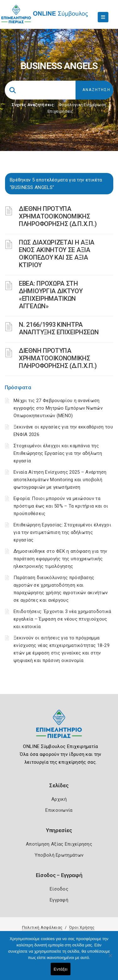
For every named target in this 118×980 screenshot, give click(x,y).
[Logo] (59, 729)
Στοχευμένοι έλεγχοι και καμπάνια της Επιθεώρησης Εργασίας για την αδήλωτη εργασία (58, 453)
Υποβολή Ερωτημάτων (59, 855)
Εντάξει (61, 969)
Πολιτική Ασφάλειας (42, 927)
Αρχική (59, 799)
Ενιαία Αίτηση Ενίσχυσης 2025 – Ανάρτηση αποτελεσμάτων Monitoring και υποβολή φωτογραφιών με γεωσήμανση (60, 480)
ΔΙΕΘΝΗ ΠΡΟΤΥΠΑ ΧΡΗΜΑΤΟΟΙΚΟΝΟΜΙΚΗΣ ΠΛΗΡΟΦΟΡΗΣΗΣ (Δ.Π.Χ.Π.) (58, 216)
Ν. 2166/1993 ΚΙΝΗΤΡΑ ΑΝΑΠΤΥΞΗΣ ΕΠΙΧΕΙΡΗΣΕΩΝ (59, 328)
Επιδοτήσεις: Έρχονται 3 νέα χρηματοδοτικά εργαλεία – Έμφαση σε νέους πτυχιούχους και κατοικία (62, 619)
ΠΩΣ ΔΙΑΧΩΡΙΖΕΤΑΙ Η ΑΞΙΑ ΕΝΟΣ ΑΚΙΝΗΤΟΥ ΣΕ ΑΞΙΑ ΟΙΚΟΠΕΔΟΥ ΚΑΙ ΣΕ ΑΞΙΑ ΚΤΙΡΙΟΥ (57, 254)
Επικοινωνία (59, 810)
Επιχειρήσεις (60, 111)
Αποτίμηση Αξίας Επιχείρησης (59, 844)
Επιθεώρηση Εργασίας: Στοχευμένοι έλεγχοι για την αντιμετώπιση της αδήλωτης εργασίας (62, 532)
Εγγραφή (59, 900)
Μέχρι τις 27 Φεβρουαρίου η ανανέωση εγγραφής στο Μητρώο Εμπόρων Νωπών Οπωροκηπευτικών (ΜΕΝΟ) (58, 408)
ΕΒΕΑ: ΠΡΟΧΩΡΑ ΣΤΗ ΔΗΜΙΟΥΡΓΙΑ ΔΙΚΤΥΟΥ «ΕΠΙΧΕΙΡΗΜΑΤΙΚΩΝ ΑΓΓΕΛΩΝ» (51, 295)
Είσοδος (59, 889)
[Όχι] (110, 959)
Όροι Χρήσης (82, 927)
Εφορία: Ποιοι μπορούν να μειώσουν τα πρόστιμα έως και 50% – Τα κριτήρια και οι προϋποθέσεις (61, 506)
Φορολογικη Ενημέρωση (82, 105)
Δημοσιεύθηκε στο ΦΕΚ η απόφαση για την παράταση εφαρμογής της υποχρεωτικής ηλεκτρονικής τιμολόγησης (60, 559)
